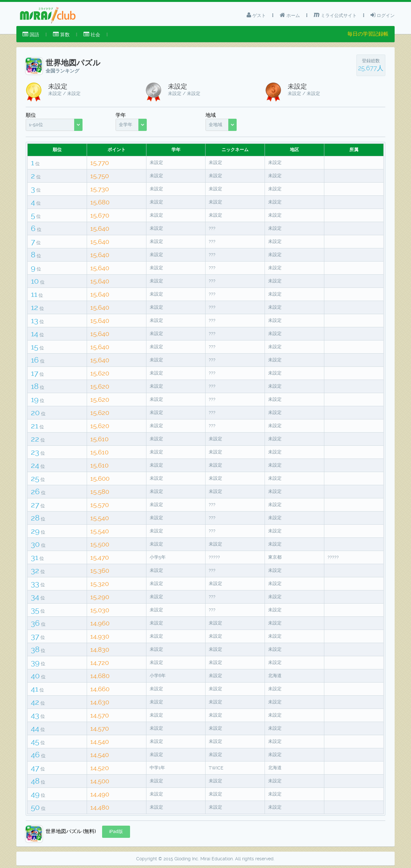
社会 (92, 34)
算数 (61, 34)
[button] (116, 832)
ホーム (290, 15)
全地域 (215, 125)
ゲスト (256, 15)
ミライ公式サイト (335, 15)
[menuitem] (31, 35)
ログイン (383, 15)
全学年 (126, 125)
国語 (31, 34)
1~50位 (36, 125)
